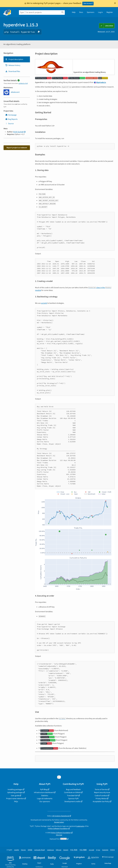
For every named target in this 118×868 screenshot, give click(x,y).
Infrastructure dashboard (44, 792)
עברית (98, 850)
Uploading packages (15, 792)
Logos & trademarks (45, 799)
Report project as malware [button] (17, 148)
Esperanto (105, 850)
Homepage (11, 115)
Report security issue (102, 792)
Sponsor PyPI (73, 799)
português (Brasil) (40, 850)
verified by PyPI (23, 83)
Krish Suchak (18, 132)
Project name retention (15, 799)
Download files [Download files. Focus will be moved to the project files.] (13, 71)
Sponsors (91, 12)
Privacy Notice (101, 799)
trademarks (80, 826)
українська (50, 850)
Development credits (72, 802)
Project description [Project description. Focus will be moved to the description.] (14, 59)
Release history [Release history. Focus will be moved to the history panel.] (13, 65)
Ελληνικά (59, 850)
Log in (100, 12)
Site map (59, 835)
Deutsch (66, 850)
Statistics (45, 796)
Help (74, 12)
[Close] (115, 3)
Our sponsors (45, 802)
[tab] (17, 59)
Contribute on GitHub (72, 792)
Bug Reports (11, 119)
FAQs (16, 802)
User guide (15, 796)
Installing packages (15, 789)
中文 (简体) (74, 850)
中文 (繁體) (83, 850)
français (23, 850)
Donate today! (59, 822)
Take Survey (87, 3)
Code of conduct (101, 796)
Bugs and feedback (73, 789)
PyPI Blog (44, 789)
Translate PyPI (72, 796)
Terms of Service (101, 789)
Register (110, 12)
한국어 (113, 850)
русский (91, 850)
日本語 (30, 850)
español (17, 850)
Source (9, 124)
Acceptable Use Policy (101, 802)
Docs (81, 12)
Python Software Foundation (58, 829)
